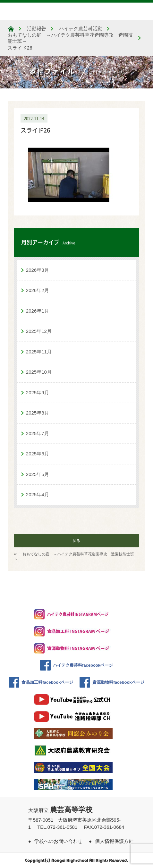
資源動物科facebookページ (118, 682)
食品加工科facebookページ (47, 682)
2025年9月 (38, 393)
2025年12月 (39, 331)
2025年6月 (38, 454)
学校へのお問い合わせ (58, 841)
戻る (76, 541)
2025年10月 (39, 372)
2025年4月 (38, 494)
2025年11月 (39, 352)
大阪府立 (60, 810)
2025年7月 (38, 433)
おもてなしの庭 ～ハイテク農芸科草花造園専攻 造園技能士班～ (74, 557)
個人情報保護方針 (114, 841)
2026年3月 (38, 270)
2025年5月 (38, 474)
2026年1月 (38, 311)
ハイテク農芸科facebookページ (83, 665)
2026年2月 (38, 290)
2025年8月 (38, 413)
